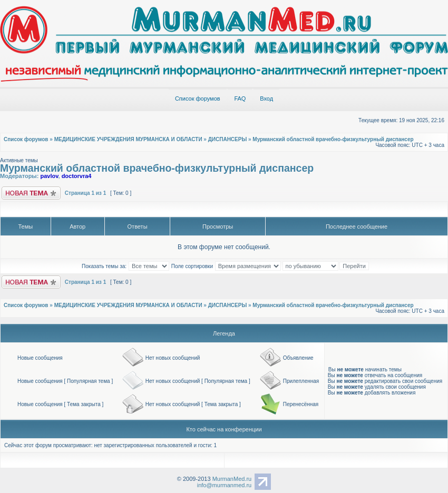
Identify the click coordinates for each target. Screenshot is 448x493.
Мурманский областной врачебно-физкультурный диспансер (333, 139)
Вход (266, 98)
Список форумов (198, 98)
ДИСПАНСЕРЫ (228, 139)
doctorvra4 (77, 176)
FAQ (240, 98)
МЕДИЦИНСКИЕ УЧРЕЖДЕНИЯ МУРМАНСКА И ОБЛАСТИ (128, 139)
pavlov (49, 176)
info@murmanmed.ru (224, 485)
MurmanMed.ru (232, 479)
